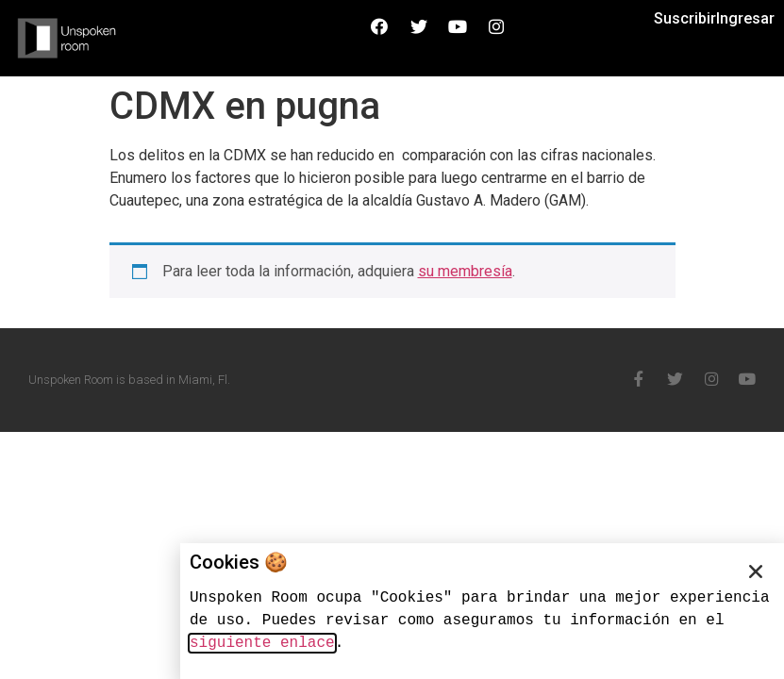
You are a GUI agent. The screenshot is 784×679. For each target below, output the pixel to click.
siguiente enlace (262, 643)
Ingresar (745, 18)
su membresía (465, 271)
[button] (756, 571)
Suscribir (685, 18)
